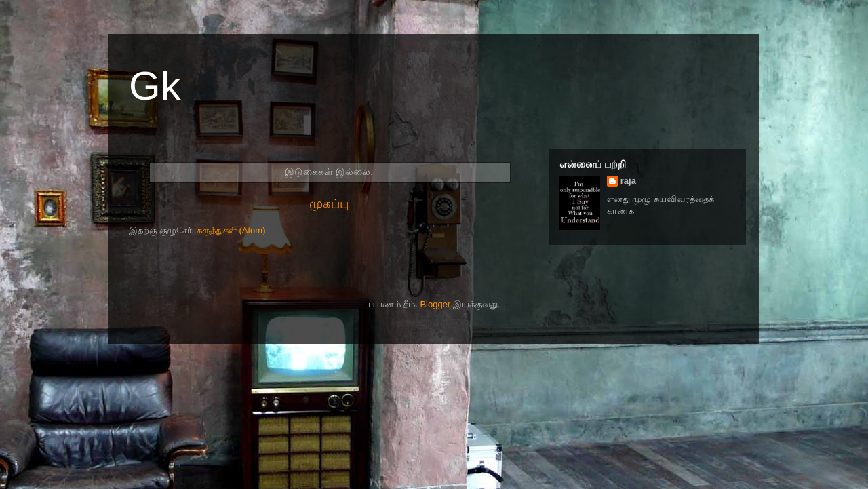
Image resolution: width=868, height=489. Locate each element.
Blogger (435, 304)
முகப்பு (329, 203)
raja (628, 181)
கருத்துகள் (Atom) (231, 230)
